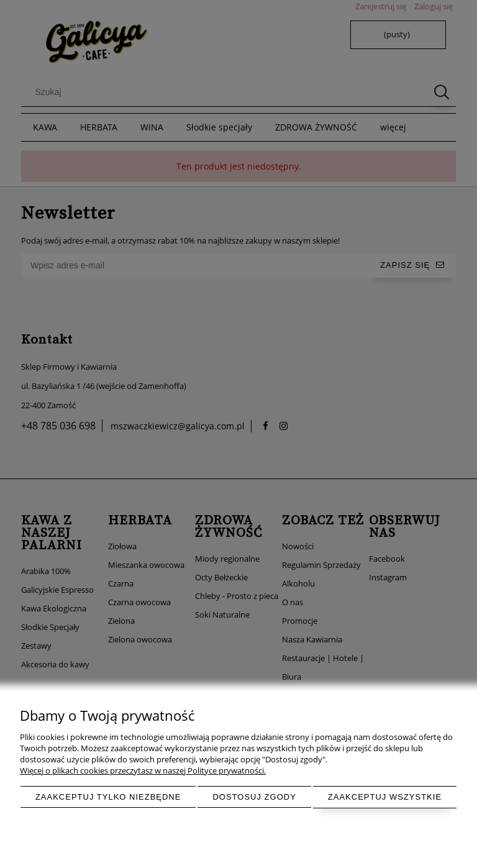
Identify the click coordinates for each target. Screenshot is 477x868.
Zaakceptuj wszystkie (385, 797)
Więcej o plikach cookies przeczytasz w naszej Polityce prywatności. (143, 770)
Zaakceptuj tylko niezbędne (108, 797)
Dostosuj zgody (254, 797)
